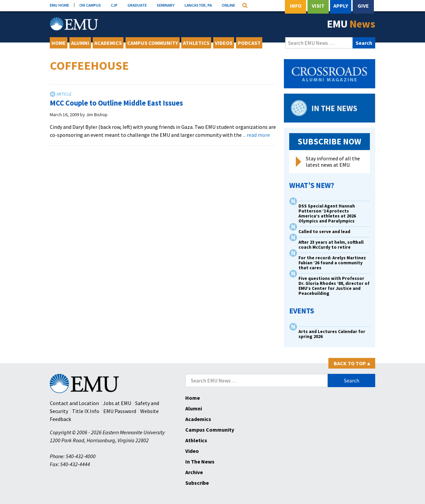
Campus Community (153, 43)
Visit (318, 6)
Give (363, 6)
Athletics (196, 43)
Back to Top (352, 363)
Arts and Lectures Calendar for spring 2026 (332, 334)
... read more (256, 135)
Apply (341, 6)
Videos (224, 43)
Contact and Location (74, 403)
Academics (108, 43)
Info (296, 6)
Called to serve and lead (324, 232)
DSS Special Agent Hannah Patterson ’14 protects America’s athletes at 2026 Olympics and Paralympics (327, 213)
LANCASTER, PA (198, 5)
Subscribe (197, 483)
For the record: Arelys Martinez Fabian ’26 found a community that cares (332, 263)
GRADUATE (137, 5)
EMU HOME (59, 5)
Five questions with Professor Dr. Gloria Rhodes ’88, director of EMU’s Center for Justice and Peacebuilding (334, 286)
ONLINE (228, 5)
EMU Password (120, 411)
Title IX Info (86, 411)
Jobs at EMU (117, 403)
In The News (200, 462)
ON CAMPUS (90, 5)
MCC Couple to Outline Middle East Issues (116, 103)
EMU (351, 24)
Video (192, 451)
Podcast (249, 43)
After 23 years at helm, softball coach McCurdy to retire (331, 245)
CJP (114, 5)
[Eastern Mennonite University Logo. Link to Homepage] (74, 24)
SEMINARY (166, 5)
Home (59, 43)
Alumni (80, 43)
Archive (194, 472)
